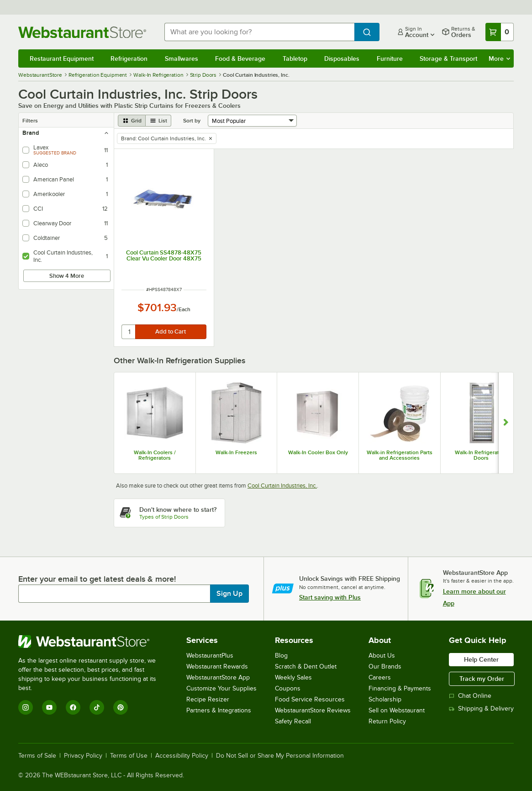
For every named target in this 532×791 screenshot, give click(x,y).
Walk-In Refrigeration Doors (481, 455)
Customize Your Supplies (221, 688)
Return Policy (387, 721)
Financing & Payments (400, 688)
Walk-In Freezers (236, 452)
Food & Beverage (240, 58)
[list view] (158, 121)
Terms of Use (129, 756)
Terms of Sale (37, 756)
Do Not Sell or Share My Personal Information (280, 756)
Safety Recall (293, 721)
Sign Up (229, 594)
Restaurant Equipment (62, 58)
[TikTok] (97, 707)
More (499, 58)
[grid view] (132, 121)
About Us (382, 656)
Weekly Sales (293, 677)
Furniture (390, 58)
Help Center (481, 659)
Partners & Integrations (219, 710)
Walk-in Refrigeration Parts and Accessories (400, 455)
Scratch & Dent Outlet (306, 666)
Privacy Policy (83, 756)
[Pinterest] (121, 707)
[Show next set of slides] (506, 423)
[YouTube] (49, 707)
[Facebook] (73, 707)
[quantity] (129, 332)
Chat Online (470, 696)
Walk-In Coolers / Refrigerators (155, 455)
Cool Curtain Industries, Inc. (282, 486)
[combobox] (259, 32)
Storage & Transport (448, 58)
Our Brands (385, 666)
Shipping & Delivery (481, 709)
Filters (30, 121)
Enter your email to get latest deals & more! (97, 579)
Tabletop (295, 58)
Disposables (342, 58)
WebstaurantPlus (210, 656)
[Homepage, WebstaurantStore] (84, 32)
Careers (380, 677)
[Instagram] (26, 707)
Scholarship (385, 699)
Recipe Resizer (208, 699)
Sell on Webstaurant (397, 710)
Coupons (288, 688)
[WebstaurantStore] (93, 642)
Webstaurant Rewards (217, 666)
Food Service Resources (310, 699)
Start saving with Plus (330, 597)
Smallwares (182, 58)
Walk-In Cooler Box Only (318, 452)
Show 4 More (67, 276)
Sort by (192, 121)
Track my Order (482, 679)
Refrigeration (129, 58)
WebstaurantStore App (218, 677)
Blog (281, 656)
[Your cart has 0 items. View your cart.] (500, 32)
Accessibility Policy (182, 756)
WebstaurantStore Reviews (313, 710)
